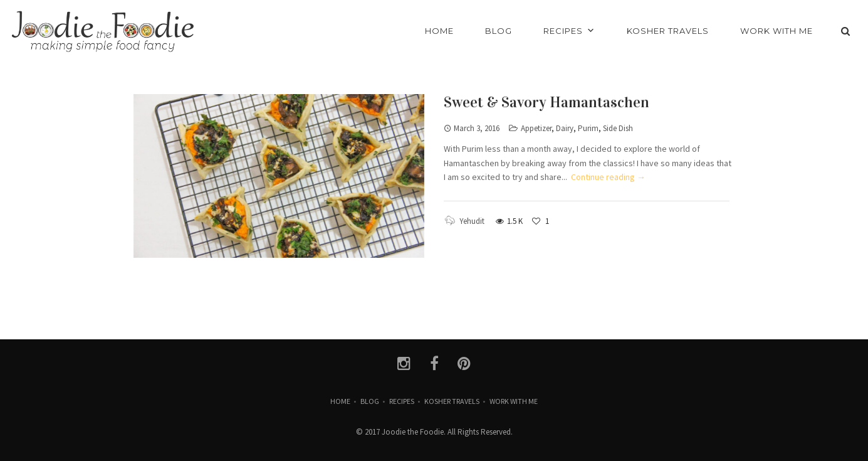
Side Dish (618, 128)
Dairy (565, 128)
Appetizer (536, 128)
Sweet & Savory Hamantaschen (546, 102)
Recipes (402, 401)
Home (340, 401)
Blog (370, 401)
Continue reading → (608, 177)
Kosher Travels (452, 401)
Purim (588, 128)
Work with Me (514, 401)
